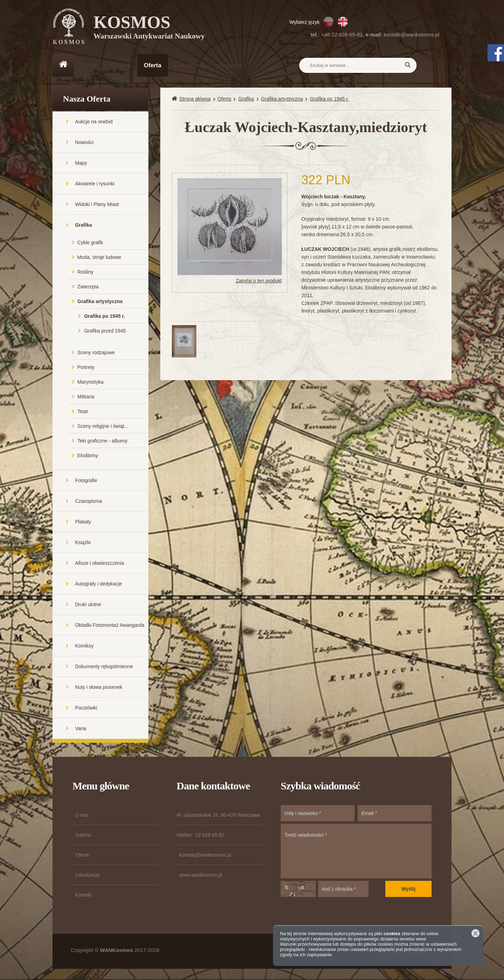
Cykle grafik (90, 243)
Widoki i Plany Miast (97, 205)
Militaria (86, 397)
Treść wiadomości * (356, 852)
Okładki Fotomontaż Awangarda (110, 626)
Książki (83, 543)
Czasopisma (88, 502)
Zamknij (475, 933)
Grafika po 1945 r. (104, 317)
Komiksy (84, 646)
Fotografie (86, 481)
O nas (89, 65)
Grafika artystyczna (100, 302)
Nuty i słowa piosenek (99, 688)
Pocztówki (86, 708)
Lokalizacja (191, 65)
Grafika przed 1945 (105, 331)
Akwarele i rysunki (95, 184)
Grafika (83, 226)
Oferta (153, 65)
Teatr (83, 412)
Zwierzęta (88, 287)
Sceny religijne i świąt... (103, 427)
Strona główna (195, 100)
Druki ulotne (88, 605)
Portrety (86, 368)
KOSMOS (149, 28)
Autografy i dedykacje (98, 584)
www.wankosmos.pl (201, 876)
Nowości (84, 143)
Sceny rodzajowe (96, 353)
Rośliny (85, 273)
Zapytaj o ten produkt (259, 282)
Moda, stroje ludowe (99, 258)
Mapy (81, 164)
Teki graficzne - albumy (102, 441)
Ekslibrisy (88, 456)
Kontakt (231, 65)
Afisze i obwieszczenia (99, 564)
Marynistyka (90, 383)
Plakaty (83, 522)
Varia (80, 729)
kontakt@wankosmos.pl (411, 35)
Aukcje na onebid (94, 122)
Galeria (120, 65)
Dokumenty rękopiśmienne (104, 667)
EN (343, 22)
